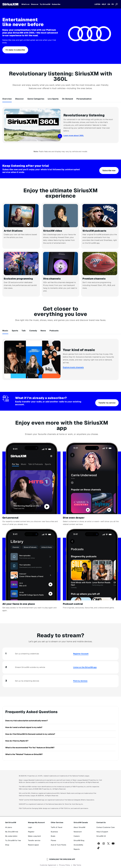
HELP (104, 4)
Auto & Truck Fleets (58, 840)
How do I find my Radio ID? (17, 736)
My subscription (11, 831)
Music (5, 328)
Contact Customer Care (106, 823)
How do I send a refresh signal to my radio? (24, 723)
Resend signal (33, 840)
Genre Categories (36, 99)
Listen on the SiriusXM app (85, 663)
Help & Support (102, 827)
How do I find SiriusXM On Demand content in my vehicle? (30, 729)
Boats (53, 831)
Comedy (33, 328)
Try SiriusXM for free (13, 836)
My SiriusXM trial (12, 827)
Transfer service (34, 836)
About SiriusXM (79, 823)
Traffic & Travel (57, 823)
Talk (24, 328)
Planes (53, 836)
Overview (7, 99)
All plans (9, 823)
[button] (15, 50)
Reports (77, 845)
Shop (7, 840)
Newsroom (78, 827)
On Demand (67, 99)
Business (54, 827)
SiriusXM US (101, 831)
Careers (77, 831)
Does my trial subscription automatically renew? (27, 716)
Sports (15, 328)
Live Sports (53, 99)
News (43, 328)
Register (31, 827)
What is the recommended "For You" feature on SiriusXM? (30, 743)
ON (109, 4)
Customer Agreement (48, 860)
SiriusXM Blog (79, 836)
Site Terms (77, 860)
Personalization (84, 99)
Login (30, 823)
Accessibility (78, 840)
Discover (20, 99)
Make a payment (34, 831)
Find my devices (80, 676)
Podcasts (54, 328)
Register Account (81, 649)
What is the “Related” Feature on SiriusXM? (24, 750)
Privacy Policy (65, 860)
